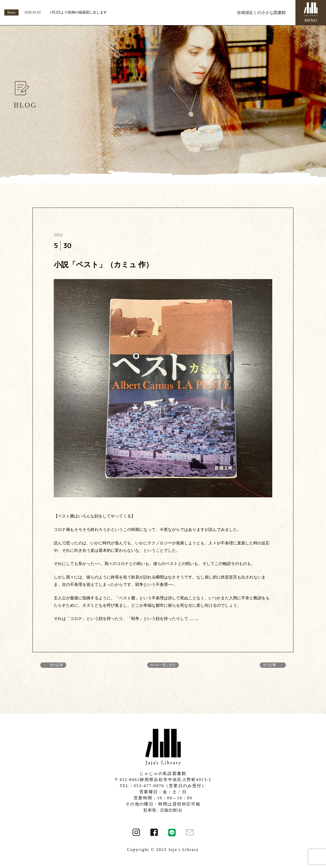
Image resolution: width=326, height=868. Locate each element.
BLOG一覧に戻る (163, 665)
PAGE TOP (314, 838)
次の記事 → (273, 665)
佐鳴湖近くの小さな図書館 (261, 13)
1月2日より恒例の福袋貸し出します (78, 12)
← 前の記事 (53, 665)
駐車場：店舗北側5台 (163, 810)
